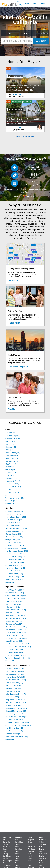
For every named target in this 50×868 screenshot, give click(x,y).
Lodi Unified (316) (12, 697)
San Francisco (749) (13, 487)
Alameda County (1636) (14, 511)
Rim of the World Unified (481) (17, 638)
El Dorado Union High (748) (16, 598)
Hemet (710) (10, 444)
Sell (35, 4)
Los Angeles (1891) (13, 461)
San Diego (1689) (12, 484)
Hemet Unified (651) (13, 604)
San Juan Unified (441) (14, 731)
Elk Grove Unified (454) (14, 601)
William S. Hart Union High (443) (18, 658)
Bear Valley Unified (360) (15, 590)
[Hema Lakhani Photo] (39, 126)
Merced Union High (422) (15, 621)
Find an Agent (14, 323)
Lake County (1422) (13, 525)
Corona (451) (10, 441)
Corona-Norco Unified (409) (16, 596)
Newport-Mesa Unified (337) (16, 630)
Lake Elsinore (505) (13, 453)
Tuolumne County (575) (14, 579)
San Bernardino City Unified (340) (18, 647)
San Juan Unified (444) (14, 652)
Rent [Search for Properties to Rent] (25, 33)
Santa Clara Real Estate (43, 854)
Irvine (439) (10, 450)
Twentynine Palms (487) (14, 498)
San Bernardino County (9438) (17, 551)
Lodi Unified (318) (12, 613)
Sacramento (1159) (13, 481)
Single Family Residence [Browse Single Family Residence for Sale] (31, 844)
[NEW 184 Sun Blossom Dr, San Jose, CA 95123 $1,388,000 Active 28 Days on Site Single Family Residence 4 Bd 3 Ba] (25, 80)
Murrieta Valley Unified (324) (16, 627)
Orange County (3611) (14, 540)
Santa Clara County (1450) (16, 568)
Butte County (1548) (13, 514)
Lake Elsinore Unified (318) (16, 610)
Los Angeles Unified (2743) (16, 618)
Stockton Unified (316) (14, 734)
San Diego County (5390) (15, 554)
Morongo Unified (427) (14, 624)
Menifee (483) (11, 464)
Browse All (10, 504)
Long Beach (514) (12, 458)
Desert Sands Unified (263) (16, 680)
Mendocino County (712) (15, 531)
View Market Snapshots (18, 367)
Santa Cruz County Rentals (19, 851)
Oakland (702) (11, 470)
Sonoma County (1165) (14, 574)
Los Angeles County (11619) (16, 528)
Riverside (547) (11, 478)
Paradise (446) (11, 475)
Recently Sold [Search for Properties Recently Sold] (42, 33)
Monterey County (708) (14, 537)
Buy (27, 4)
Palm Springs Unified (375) (16, 632)
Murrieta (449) (11, 467)
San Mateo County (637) (15, 565)
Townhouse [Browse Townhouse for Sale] (32, 849)
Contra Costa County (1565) (16, 517)
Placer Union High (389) (14, 635)
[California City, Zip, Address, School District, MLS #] (17, 41)
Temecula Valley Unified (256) (17, 737)
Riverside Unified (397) (14, 641)
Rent (43, 4)
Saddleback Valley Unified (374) (17, 644)
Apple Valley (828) (12, 436)
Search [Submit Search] (41, 41)
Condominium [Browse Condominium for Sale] (33, 851)
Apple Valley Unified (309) (15, 668)
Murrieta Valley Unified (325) (16, 708)
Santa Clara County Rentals (19, 844)
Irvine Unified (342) (13, 607)
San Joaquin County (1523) (16, 560)
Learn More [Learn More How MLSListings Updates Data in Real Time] (13, 280)
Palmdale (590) (11, 472)
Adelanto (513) (11, 433)
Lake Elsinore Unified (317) (16, 694)
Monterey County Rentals (18, 858)
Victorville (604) (11, 501)
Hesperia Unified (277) (14, 688)
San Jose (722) (11, 490)
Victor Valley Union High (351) (17, 655)
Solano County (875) (13, 571)
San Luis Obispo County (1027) (17, 562)
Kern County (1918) (13, 523)
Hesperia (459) (11, 447)
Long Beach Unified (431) (15, 615)
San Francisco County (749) (16, 557)
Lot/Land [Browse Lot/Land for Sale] (31, 858)
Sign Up (11, 409)
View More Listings (25, 136)
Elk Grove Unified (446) (14, 683)
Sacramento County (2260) (16, 548)
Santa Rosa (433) (12, 492)
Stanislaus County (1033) (15, 577)
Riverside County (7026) (15, 545)
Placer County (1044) (13, 542)
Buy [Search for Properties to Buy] (9, 33)
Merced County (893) (13, 534)
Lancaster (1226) (12, 455)
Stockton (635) (11, 495)
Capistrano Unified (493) (15, 593)
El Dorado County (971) (14, 520)
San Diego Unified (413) (14, 650)
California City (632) (13, 438)
